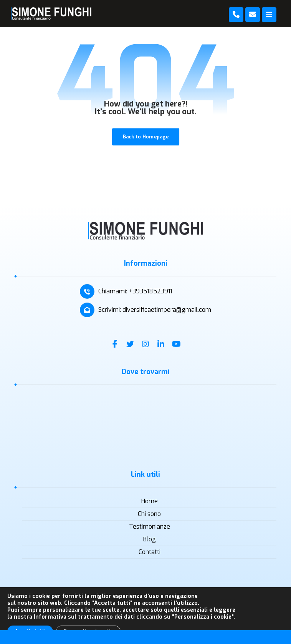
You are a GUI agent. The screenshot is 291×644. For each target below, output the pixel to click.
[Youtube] (176, 344)
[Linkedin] (161, 344)
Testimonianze (150, 527)
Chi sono (149, 514)
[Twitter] (130, 344)
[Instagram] (145, 344)
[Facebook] (115, 344)
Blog (150, 539)
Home (150, 501)
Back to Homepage (145, 137)
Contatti (150, 552)
